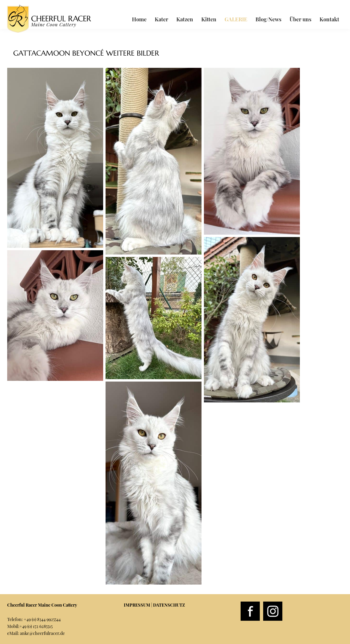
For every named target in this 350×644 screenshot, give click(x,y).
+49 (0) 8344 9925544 (42, 619)
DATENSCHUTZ (169, 605)
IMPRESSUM (137, 605)
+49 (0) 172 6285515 (36, 626)
